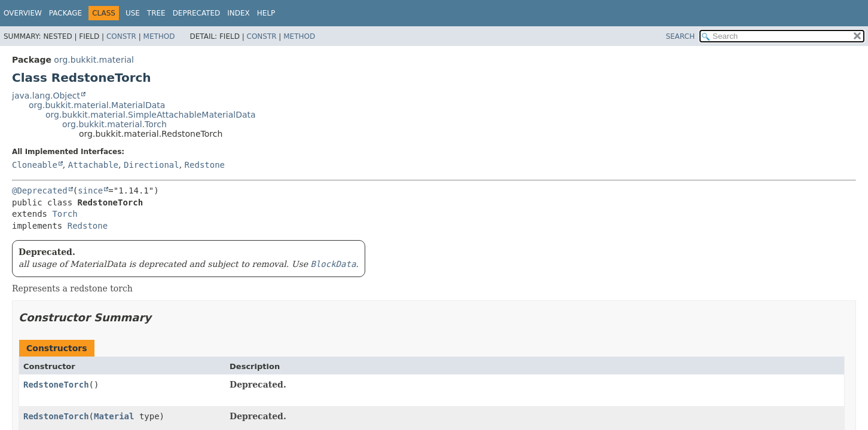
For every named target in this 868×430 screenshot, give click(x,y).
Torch (65, 214)
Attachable (93, 165)
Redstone (205, 165)
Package (65, 13)
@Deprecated (40, 191)
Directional (152, 165)
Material (114, 416)
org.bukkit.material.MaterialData (97, 105)
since (90, 191)
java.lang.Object (46, 96)
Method (159, 36)
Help (266, 13)
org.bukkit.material (94, 60)
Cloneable (35, 165)
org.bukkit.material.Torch (114, 124)
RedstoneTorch (56, 385)
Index (239, 13)
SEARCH (681, 36)
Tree (156, 13)
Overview (23, 13)
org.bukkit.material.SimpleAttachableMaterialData (151, 115)
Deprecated (197, 13)
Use (133, 13)
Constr (121, 36)
